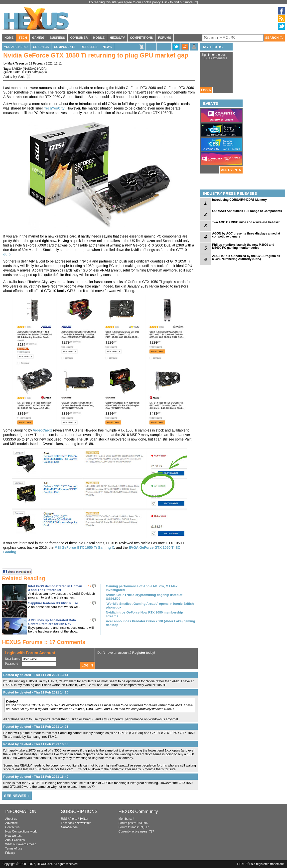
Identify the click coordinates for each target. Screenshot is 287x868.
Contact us (12, 827)
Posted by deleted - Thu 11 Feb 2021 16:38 (36, 744)
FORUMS (164, 38)
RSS (64, 819)
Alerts (73, 819)
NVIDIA (17, 69)
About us (11, 819)
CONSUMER (79, 38)
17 (185, 47)
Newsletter (84, 823)
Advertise (11, 823)
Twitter (84, 819)
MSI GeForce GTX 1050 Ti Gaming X (84, 547)
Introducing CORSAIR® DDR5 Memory (239, 200)
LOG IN (206, 90)
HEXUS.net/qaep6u (34, 72)
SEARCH (274, 38)
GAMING (38, 38)
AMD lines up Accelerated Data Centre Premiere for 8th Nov (52, 622)
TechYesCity (54, 108)
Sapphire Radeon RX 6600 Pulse (53, 603)
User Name (13, 659)
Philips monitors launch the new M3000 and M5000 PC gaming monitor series (243, 246)
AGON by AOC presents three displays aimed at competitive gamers (246, 235)
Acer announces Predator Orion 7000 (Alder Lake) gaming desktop (150, 623)
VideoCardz (43, 430)
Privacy (10, 853)
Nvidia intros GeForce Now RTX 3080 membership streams (144, 614)
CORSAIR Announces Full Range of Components (247, 211)
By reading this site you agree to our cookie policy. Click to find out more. (142, 2)
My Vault (19, 77)
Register (139, 653)
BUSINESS (57, 38)
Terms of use (14, 848)
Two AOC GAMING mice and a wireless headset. (246, 222)
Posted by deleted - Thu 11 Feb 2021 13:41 (36, 675)
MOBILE (99, 38)
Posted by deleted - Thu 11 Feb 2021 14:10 (36, 692)
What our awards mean (21, 844)
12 (90, 586)
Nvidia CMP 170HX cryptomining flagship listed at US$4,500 (144, 597)
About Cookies (15, 840)
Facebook (68, 823)
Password (12, 664)
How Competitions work (21, 831)
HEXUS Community (138, 811)
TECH (23, 38)
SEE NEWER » (17, 796)
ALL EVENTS (231, 170)
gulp (7, 254)
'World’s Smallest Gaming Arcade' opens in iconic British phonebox (150, 605)
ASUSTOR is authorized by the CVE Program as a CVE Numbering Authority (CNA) (246, 257)
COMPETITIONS (141, 38)
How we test (13, 836)
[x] (196, 2)
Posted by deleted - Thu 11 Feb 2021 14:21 (36, 727)
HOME (9, 38)
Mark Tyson (16, 63)
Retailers (89, 47)
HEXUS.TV (117, 38)
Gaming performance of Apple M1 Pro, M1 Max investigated (142, 588)
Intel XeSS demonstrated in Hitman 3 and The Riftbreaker (55, 588)
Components (65, 47)
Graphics (41, 47)
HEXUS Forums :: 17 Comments (44, 642)
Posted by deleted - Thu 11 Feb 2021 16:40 (36, 777)
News (107, 47)
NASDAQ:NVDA (35, 69)
